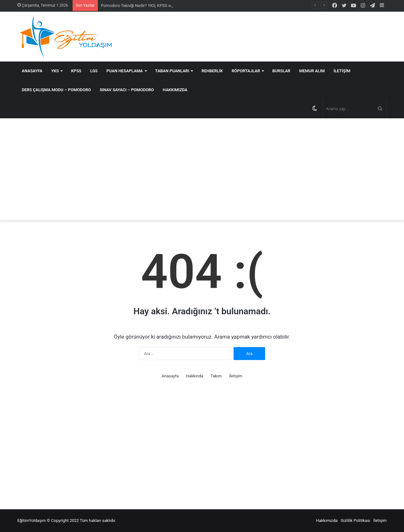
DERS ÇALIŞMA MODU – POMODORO (56, 90)
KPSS (76, 71)
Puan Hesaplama (125, 71)
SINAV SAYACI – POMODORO (127, 90)
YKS (55, 71)
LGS (94, 71)
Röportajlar (246, 71)
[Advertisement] (202, 169)
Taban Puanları (172, 71)
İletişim (342, 71)
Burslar (281, 71)
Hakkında (195, 376)
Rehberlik (212, 71)
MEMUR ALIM (312, 71)
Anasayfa (32, 71)
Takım (216, 376)
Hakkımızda (175, 90)
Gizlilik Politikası (355, 520)
